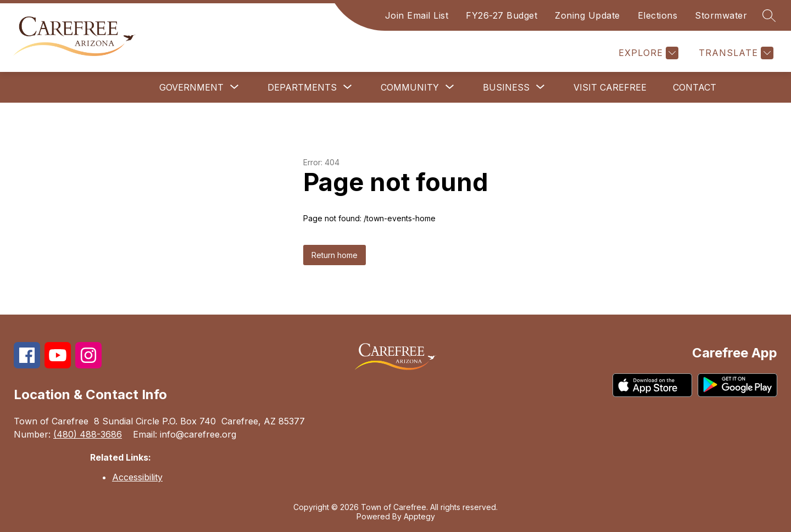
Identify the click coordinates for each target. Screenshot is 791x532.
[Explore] (647, 53)
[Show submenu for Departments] (302, 87)
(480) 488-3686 (88, 434)
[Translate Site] (735, 53)
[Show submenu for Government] (191, 87)
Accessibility (137, 477)
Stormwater (721, 15)
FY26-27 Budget (502, 15)
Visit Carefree (610, 87)
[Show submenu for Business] (506, 87)
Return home (335, 255)
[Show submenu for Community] (410, 87)
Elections (658, 15)
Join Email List (417, 15)
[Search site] (769, 15)
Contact (695, 87)
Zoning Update (587, 15)
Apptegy (419, 516)
